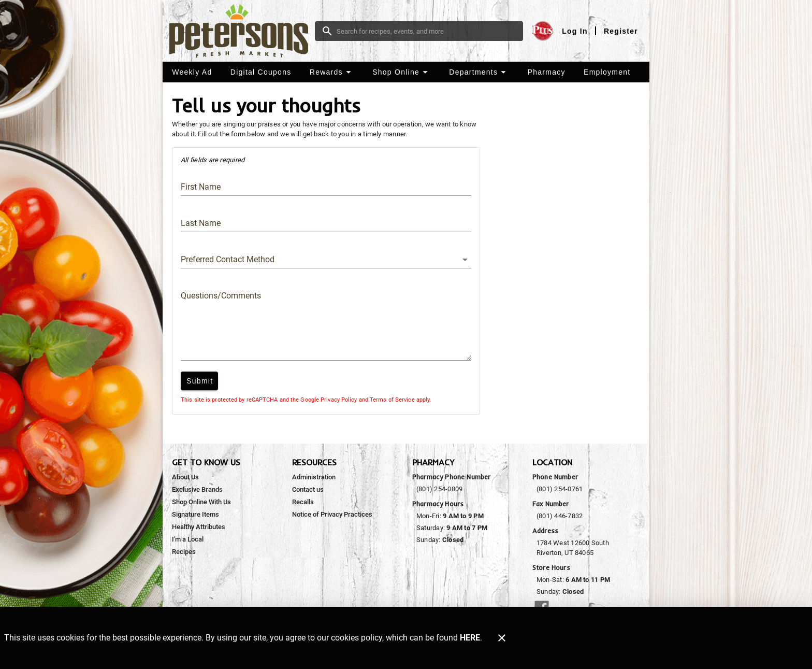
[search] (426, 31)
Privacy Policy (339, 400)
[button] (332, 72)
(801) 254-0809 (439, 489)
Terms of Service (392, 400)
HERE (470, 638)
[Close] (502, 638)
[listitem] (185, 477)
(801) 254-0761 (560, 489)
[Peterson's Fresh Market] (242, 31)
